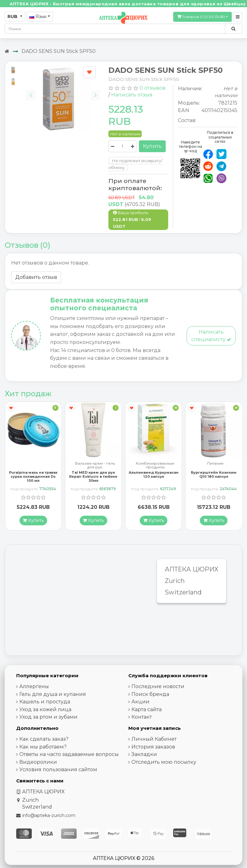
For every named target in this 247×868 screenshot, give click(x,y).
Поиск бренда (150, 694)
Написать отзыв (132, 95)
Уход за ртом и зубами (48, 717)
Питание (215, 464)
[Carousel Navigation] (63, 90)
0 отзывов (152, 88)
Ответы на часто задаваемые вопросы (69, 754)
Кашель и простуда (45, 702)
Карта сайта (147, 709)
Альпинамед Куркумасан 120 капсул (154, 474)
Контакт (142, 717)
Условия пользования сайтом (58, 769)
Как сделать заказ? (44, 739)
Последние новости (158, 686)
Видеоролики (38, 762)
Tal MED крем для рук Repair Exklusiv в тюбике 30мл (93, 476)
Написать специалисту (211, 336)
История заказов (153, 747)
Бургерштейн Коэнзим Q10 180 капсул (214, 474)
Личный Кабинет (154, 739)
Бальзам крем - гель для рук (95, 465)
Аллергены (34, 686)
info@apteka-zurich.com (49, 815)
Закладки (144, 754)
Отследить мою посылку (164, 762)
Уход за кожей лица (45, 709)
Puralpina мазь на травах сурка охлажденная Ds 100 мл (33, 476)
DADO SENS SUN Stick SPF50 (59, 51)
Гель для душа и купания (53, 694)
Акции (140, 702)
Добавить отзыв (36, 277)
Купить (152, 146)
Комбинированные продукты (155, 465)
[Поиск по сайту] (233, 29)
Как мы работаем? (43, 747)
